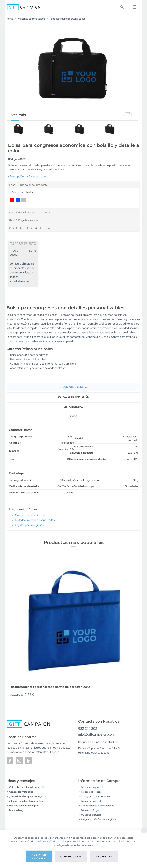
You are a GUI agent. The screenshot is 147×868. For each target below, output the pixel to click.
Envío (73, 416)
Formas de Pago (90, 810)
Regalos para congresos (29, 525)
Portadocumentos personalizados (67, 19)
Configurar (71, 856)
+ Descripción (16, 176)
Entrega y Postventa (92, 801)
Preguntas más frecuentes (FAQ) (98, 819)
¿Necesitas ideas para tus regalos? (28, 796)
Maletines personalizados (31, 19)
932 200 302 (88, 729)
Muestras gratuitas (91, 815)
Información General (73, 387)
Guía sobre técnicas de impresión (27, 787)
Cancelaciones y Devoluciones (97, 805)
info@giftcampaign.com (96, 734)
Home (10, 19)
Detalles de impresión (73, 397)
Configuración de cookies (51, 841)
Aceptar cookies (39, 856)
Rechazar (104, 856)
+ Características (37, 176)
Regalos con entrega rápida (24, 805)
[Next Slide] (130, 114)
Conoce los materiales (21, 792)
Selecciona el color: (22, 192)
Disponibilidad (73, 407)
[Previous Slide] (126, 114)
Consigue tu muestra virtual (96, 796)
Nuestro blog (16, 810)
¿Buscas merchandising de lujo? (27, 801)
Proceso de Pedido (91, 792)
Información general (92, 787)
